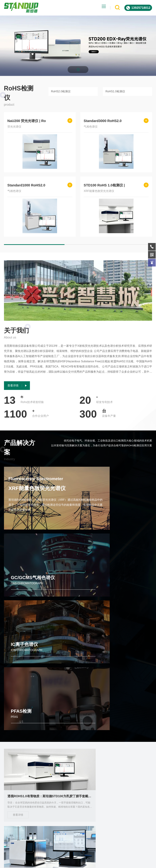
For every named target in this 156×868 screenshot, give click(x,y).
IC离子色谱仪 (24, 590)
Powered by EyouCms (90, 864)
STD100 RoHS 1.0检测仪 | (104, 185)
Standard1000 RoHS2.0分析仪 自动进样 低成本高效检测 (129, 676)
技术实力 (11, 847)
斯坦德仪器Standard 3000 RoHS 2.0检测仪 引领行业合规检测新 (27, 754)
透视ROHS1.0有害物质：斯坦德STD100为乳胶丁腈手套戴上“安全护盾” (27, 676)
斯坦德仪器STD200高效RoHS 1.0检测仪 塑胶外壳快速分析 (129, 754)
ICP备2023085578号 (115, 864)
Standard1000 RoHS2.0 (26, 185)
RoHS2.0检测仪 (61, 91)
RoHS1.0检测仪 (115, 91)
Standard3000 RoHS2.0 (103, 121)
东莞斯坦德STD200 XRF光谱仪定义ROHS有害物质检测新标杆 (78, 754)
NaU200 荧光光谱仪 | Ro (27, 121)
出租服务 (27, 834)
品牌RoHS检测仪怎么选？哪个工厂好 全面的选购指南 (78, 676)
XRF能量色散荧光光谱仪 (39, 491)
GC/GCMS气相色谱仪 (109, 517)
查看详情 (18, 694)
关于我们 (27, 847)
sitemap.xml (134, 864)
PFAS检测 (98, 590)
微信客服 (131, 804)
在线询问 (95, 804)
